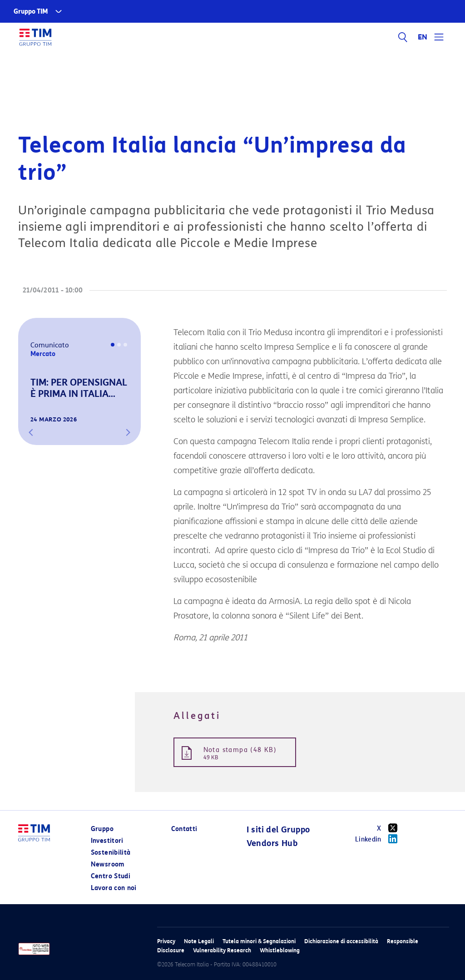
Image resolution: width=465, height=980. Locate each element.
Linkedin (379, 839)
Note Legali (199, 941)
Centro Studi (111, 876)
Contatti (184, 829)
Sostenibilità (111, 853)
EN (423, 37)
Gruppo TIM (31, 12)
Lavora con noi (114, 888)
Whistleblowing (280, 950)
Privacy (166, 941)
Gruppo (102, 829)
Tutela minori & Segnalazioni (259, 941)
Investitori (107, 841)
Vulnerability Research (222, 950)
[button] (31, 432)
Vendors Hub (272, 843)
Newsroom (108, 864)
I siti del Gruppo (278, 830)
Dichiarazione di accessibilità (341, 941)
